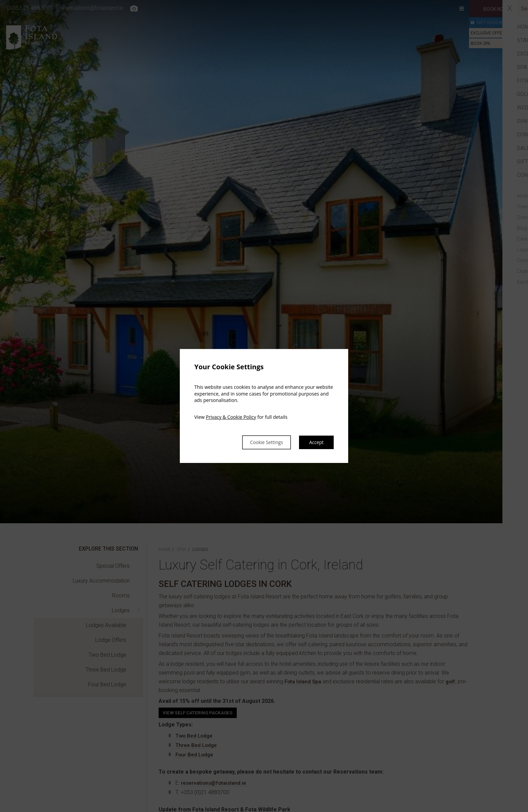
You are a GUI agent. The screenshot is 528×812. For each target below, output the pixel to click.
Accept (315, 442)
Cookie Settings (259, 442)
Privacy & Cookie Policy (231, 416)
